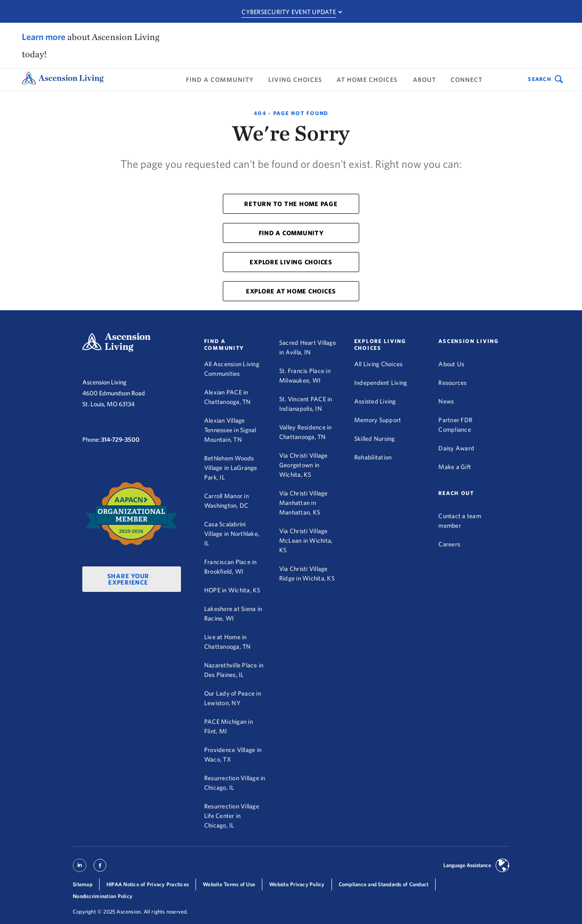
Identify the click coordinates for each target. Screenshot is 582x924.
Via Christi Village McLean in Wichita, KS (306, 540)
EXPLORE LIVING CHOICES (291, 262)
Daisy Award (456, 448)
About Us (451, 364)
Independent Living (381, 383)
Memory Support (378, 420)
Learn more (44, 37)
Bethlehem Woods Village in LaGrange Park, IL (231, 468)
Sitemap (83, 884)
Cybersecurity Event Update (289, 12)
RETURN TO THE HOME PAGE (291, 204)
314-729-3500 (120, 439)
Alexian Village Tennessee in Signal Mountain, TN (230, 430)
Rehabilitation (373, 457)
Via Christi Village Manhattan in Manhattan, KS (304, 503)
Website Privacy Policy (297, 884)
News (446, 401)
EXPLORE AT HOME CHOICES (291, 291)
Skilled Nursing (375, 439)
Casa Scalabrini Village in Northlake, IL (232, 534)
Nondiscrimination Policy (103, 896)
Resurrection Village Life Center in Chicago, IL (232, 816)
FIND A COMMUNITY (291, 233)
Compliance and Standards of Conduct (384, 884)
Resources (452, 383)
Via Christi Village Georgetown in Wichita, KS (304, 465)
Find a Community (220, 80)
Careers (449, 544)
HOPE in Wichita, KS (232, 590)
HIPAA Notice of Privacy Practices (148, 884)
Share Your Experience (128, 579)
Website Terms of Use (229, 884)
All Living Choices (379, 364)
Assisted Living (375, 401)
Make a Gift (455, 467)
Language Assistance (467, 865)
